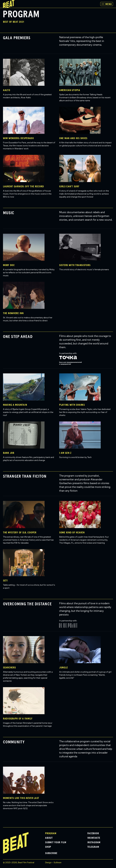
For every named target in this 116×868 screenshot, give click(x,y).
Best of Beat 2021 (13, 22)
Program (51, 833)
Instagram (94, 842)
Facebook (93, 833)
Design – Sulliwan (53, 862)
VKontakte (94, 838)
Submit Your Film (56, 842)
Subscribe (51, 853)
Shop (48, 847)
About (49, 838)
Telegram (93, 847)
